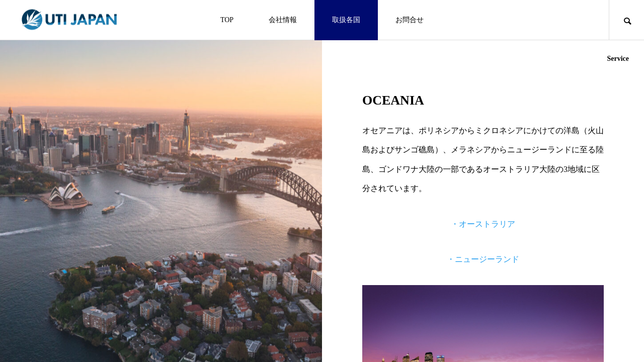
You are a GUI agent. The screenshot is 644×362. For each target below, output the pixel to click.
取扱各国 (346, 20)
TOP (227, 20)
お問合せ (410, 20)
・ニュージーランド (483, 259)
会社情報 (283, 20)
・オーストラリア (483, 224)
